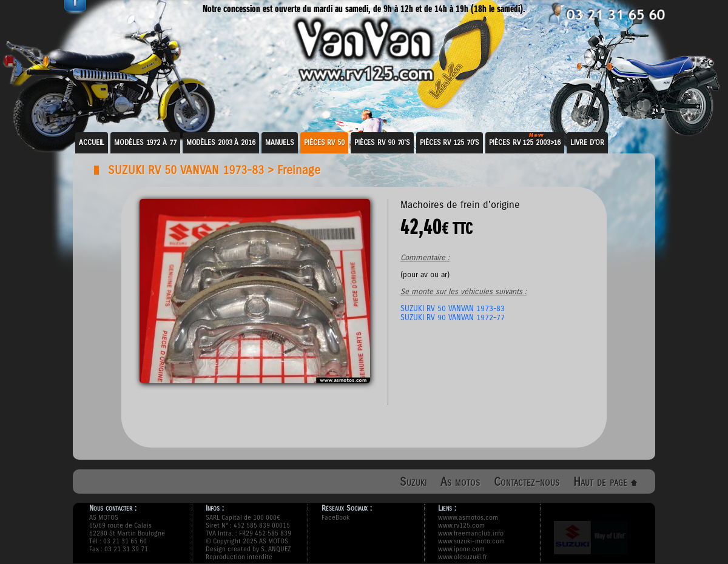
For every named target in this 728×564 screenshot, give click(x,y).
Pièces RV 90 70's (382, 143)
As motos (460, 482)
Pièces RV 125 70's (450, 143)
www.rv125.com (461, 525)
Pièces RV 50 (324, 143)
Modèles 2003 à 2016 (221, 143)
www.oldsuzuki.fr (463, 557)
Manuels (280, 143)
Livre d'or (587, 143)
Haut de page (605, 482)
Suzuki (413, 482)
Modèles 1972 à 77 (145, 143)
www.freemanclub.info (471, 533)
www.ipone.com (461, 549)
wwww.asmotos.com (468, 518)
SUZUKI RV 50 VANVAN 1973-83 (186, 170)
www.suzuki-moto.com (471, 541)
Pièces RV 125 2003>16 (525, 143)
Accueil (92, 143)
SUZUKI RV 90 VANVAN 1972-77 (453, 317)
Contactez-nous (527, 482)
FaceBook (335, 518)
